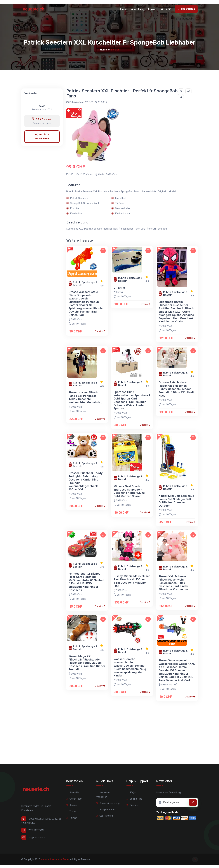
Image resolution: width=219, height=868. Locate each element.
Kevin (42, 109)
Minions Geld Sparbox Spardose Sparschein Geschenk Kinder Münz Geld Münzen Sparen (129, 494)
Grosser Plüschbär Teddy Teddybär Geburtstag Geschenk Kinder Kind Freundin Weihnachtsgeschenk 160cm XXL (86, 484)
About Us (73, 795)
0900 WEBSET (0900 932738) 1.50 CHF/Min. (41, 823)
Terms (71, 814)
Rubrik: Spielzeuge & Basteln (85, 286)
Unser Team (74, 801)
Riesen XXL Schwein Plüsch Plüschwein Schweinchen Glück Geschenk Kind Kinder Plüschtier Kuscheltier (174, 585)
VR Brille (119, 290)
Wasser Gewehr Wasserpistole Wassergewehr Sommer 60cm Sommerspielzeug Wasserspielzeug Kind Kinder (130, 670)
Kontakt (72, 808)
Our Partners (105, 818)
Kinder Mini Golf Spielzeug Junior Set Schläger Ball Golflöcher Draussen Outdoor (176, 503)
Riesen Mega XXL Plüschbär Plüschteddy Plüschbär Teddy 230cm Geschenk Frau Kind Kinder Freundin (87, 665)
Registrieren (186, 10)
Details (100, 334)
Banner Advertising (108, 806)
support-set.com (34, 840)
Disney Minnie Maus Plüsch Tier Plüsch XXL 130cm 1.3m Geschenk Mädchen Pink (132, 583)
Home (124, 10)
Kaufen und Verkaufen (104, 797)
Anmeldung (138, 10)
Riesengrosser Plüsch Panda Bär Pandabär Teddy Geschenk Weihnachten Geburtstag (85, 400)
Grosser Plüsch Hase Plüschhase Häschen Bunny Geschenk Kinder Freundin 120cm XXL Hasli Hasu (176, 392)
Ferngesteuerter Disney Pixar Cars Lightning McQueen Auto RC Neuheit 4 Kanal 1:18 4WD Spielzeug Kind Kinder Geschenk (86, 584)
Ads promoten (105, 812)
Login (151, 10)
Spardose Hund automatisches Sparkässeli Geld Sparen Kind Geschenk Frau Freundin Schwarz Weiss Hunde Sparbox (132, 403)
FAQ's (131, 795)
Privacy (72, 820)
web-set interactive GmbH (55, 862)
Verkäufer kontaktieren (42, 139)
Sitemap (132, 808)
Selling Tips (134, 801)
